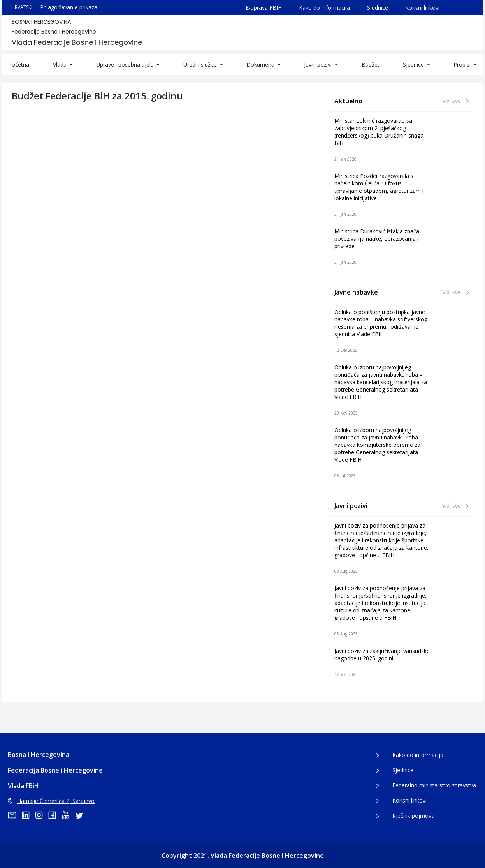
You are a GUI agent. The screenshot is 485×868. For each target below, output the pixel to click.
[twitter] (81, 815)
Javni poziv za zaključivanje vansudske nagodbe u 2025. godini (382, 655)
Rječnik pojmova (413, 816)
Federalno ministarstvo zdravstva (434, 785)
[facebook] (55, 815)
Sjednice (378, 8)
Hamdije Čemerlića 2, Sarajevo (51, 801)
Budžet (371, 64)
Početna (19, 64)
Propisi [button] (463, 64)
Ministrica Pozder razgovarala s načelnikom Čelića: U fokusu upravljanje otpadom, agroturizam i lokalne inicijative (379, 187)
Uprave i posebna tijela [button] (126, 64)
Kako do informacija (324, 8)
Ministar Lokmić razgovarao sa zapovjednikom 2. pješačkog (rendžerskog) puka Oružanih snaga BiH (379, 132)
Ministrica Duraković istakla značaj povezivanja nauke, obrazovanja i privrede (378, 239)
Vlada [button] (61, 64)
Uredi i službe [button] (201, 64)
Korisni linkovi (422, 8)
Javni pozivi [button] (319, 64)
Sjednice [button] (414, 64)
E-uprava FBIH (264, 8)
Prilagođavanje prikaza (69, 7)
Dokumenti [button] (261, 64)
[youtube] (68, 815)
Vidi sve (456, 101)
